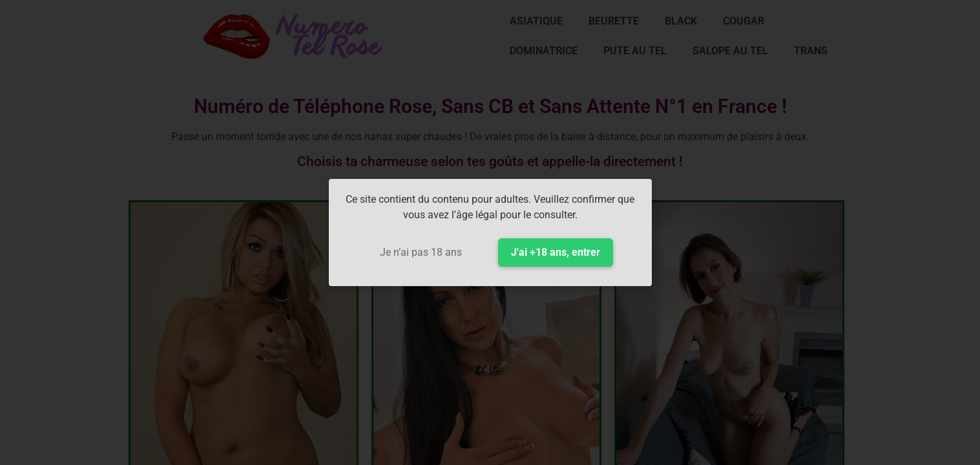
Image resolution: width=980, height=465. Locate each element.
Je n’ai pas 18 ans (421, 252)
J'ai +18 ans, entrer (556, 252)
